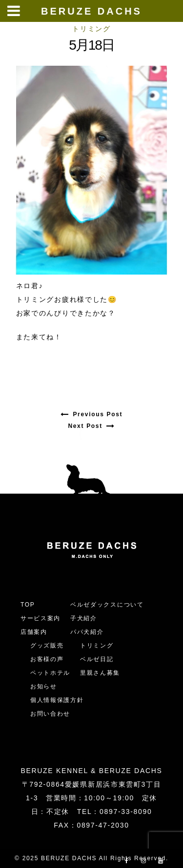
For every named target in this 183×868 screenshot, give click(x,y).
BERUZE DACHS (91, 11)
